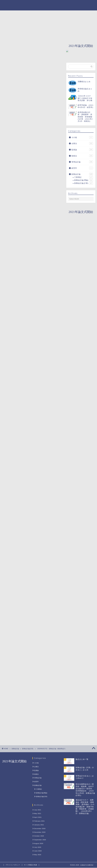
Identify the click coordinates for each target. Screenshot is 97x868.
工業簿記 (84, 177)
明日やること (18, 220)
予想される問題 (19, 211)
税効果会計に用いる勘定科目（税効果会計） (31, 181)
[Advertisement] (33, 123)
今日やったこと (19, 215)
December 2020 (40, 829)
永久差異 (18, 205)
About (34, 13)
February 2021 (40, 821)
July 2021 (38, 810)
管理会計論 (82, 162)
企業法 (82, 143)
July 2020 (38, 847)
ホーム (22, 13)
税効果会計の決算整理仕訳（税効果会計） (31, 191)
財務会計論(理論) (84, 180)
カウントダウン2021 (52, 13)
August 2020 (39, 843)
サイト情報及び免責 (31, 865)
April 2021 (38, 817)
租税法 (82, 156)
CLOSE (54, 175)
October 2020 (39, 836)
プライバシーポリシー (13, 865)
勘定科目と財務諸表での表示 (26, 185)
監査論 (82, 150)
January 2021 (39, 825)
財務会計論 (73, 13)
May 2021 (38, 813)
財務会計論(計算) (10, 41)
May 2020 (38, 855)
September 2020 (40, 840)
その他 (82, 137)
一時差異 (18, 202)
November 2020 (40, 832)
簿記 (7, 469)
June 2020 (38, 851)
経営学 (82, 168)
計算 (14, 469)
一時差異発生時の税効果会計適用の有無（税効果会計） (34, 197)
